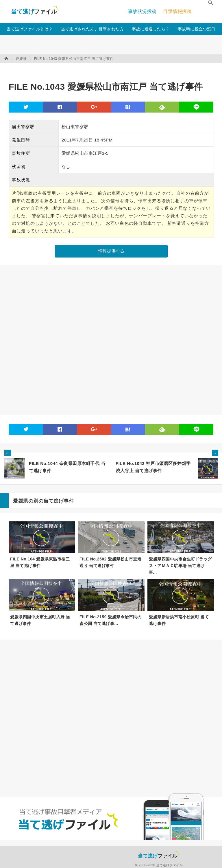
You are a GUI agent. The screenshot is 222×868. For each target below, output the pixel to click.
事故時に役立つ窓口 (197, 29)
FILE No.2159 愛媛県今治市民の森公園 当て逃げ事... (110, 620)
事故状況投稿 (142, 11)
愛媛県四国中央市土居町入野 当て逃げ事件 (40, 620)
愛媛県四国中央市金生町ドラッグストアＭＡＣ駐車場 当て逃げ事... (180, 565)
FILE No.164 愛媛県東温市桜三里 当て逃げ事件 (40, 562)
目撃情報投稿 (177, 11)
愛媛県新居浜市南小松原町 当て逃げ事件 (179, 620)
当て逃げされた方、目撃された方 (92, 29)
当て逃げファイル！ (35, 12)
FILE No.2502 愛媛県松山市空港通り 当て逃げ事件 (110, 562)
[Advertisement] (114, 70)
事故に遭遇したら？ (151, 29)
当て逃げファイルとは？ (30, 29)
